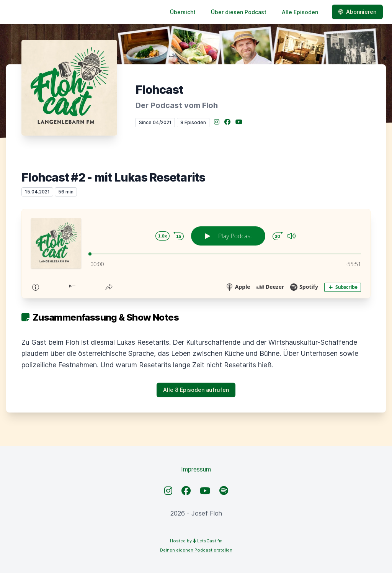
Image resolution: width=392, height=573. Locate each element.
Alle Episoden (300, 12)
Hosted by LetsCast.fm (196, 541)
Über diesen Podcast (239, 12)
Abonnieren (357, 12)
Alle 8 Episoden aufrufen (196, 390)
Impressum (196, 469)
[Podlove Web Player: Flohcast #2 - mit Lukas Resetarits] (196, 254)
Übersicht (183, 12)
